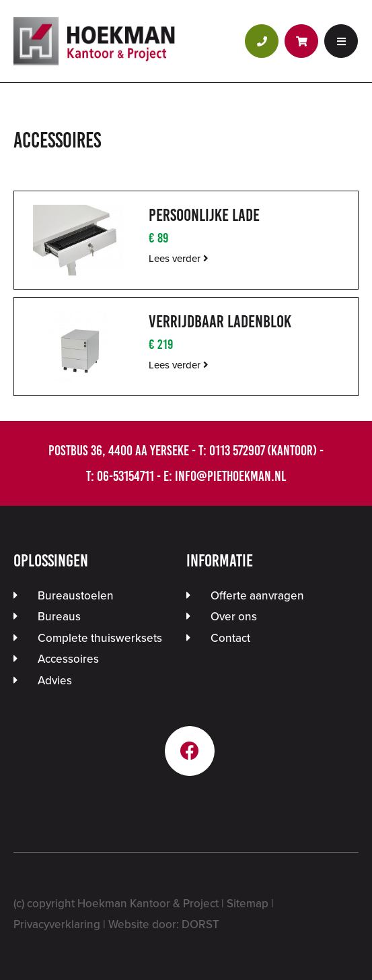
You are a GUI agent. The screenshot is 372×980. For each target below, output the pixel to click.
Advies (55, 681)
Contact (230, 638)
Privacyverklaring (57, 924)
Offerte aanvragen (257, 596)
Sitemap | (250, 904)
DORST (200, 924)
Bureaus (59, 617)
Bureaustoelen (76, 596)
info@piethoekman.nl (230, 476)
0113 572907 (237, 450)
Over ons (234, 617)
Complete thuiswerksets (100, 638)
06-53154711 (125, 476)
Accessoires (68, 659)
